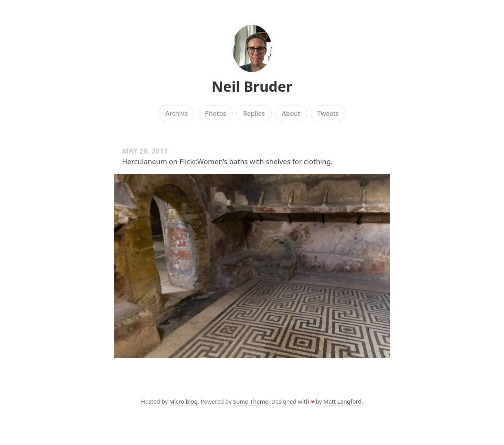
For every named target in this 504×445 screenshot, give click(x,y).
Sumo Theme (251, 401)
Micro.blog (183, 401)
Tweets (328, 113)
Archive (177, 113)
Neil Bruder (252, 86)
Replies (254, 113)
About (291, 113)
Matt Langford (342, 401)
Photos (215, 113)
